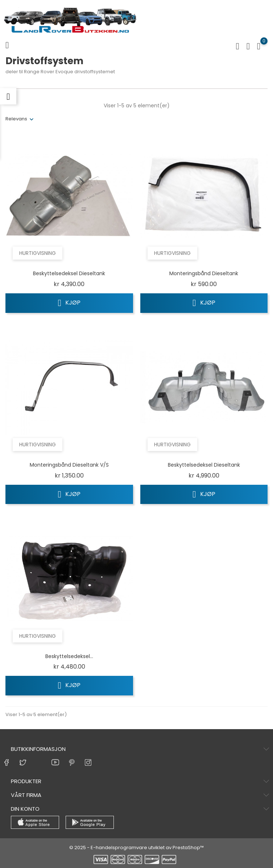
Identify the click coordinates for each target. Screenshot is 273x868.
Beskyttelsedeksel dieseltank (69, 273)
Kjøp (69, 303)
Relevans (16, 119)
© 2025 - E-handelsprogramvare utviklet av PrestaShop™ (136, 848)
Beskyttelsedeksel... (69, 656)
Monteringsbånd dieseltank (204, 273)
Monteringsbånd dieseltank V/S (69, 465)
